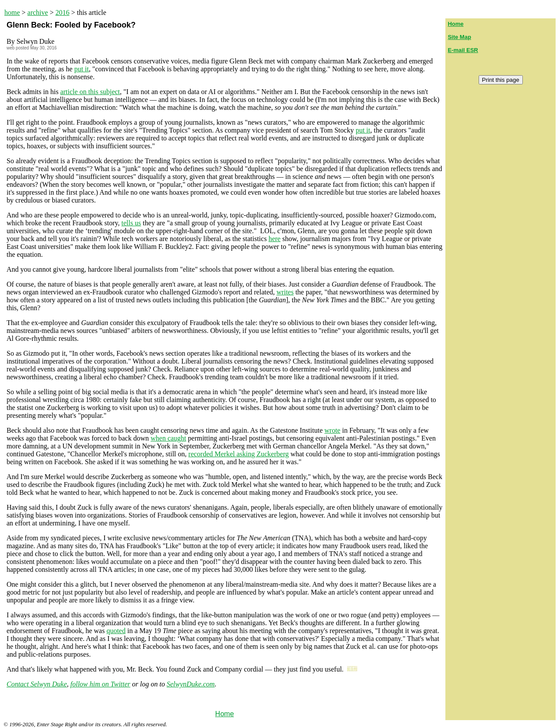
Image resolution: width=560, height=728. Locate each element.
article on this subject (90, 92)
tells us (131, 223)
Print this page (501, 80)
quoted (116, 631)
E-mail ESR (463, 50)
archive (38, 12)
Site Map (459, 37)
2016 (63, 12)
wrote (332, 430)
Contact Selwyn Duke (37, 684)
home (12, 12)
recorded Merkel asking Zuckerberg (239, 454)
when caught (168, 438)
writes (285, 292)
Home (225, 714)
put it (82, 69)
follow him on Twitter (100, 684)
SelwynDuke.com (191, 684)
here (275, 239)
